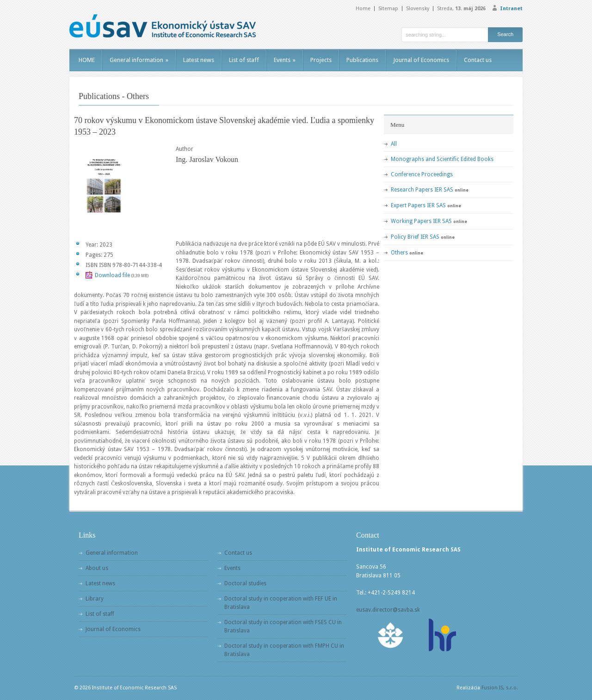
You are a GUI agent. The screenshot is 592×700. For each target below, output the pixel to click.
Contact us (478, 60)
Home (363, 9)
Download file (112, 275)
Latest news (199, 60)
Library (95, 599)
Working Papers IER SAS (421, 221)
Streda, (461, 9)
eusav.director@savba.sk (388, 610)
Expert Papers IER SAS (418, 205)
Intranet (511, 9)
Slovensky (418, 9)
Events (285, 60)
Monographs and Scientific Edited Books (442, 159)
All (394, 144)
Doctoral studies (245, 583)
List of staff (244, 60)
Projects (321, 60)
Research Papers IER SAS (422, 190)
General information (139, 60)
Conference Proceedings (422, 174)
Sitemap (388, 9)
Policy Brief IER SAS (415, 237)
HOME (87, 60)
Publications (362, 60)
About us (97, 568)
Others (399, 253)
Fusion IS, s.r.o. (500, 688)
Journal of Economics (421, 60)
